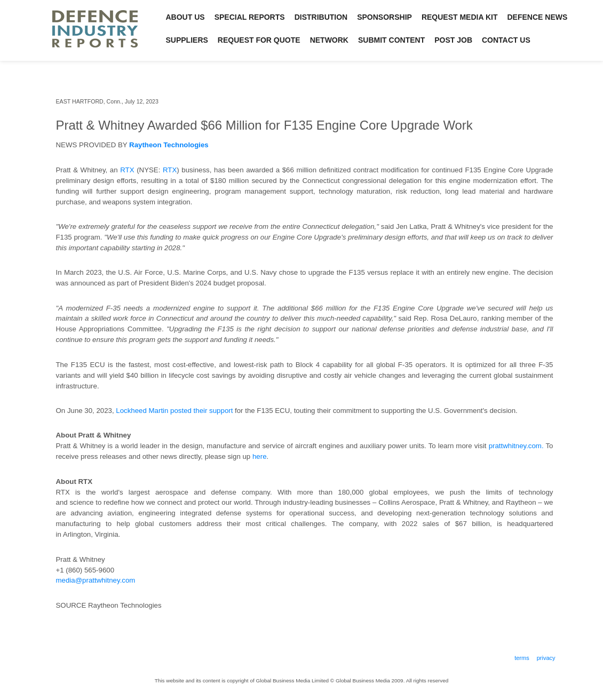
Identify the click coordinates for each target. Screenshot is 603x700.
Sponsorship (384, 17)
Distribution (321, 17)
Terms (522, 658)
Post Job (453, 40)
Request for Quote (259, 40)
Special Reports (250, 17)
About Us (185, 17)
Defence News (538, 17)
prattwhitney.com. (516, 446)
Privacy (546, 658)
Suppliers (187, 40)
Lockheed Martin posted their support (174, 411)
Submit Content (391, 40)
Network (329, 40)
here (260, 456)
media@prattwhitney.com (96, 580)
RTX (127, 170)
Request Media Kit (460, 17)
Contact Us (506, 40)
